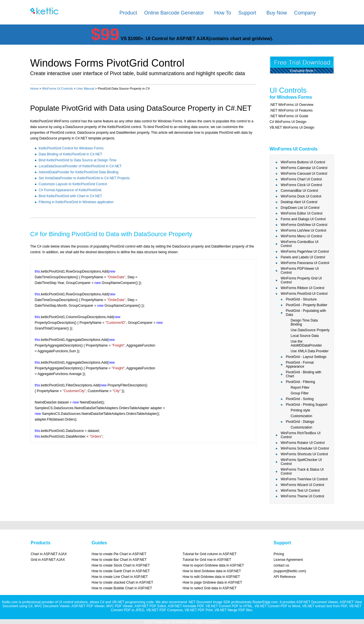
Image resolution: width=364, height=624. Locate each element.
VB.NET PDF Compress (164, 610)
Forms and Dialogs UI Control (303, 219)
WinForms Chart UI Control (301, 179)
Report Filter (300, 388)
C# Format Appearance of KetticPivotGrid (70, 190)
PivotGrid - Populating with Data (306, 313)
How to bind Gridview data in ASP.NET (212, 571)
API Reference (285, 577)
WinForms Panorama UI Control (305, 263)
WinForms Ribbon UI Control (302, 288)
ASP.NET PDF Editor (150, 606)
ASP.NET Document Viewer (317, 602)
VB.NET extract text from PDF (324, 606)
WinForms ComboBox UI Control (300, 244)
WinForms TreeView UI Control (304, 479)
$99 (105, 34)
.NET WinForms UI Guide (289, 116)
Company (305, 13)
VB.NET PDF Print (198, 610)
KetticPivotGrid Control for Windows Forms (71, 148)
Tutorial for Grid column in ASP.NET (210, 554)
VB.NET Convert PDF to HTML (229, 606)
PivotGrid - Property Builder (307, 305)
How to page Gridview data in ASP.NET (212, 582)
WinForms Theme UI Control (302, 496)
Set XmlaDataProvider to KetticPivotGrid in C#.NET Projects (84, 178)
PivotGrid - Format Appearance (300, 364)
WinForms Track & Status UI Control (302, 471)
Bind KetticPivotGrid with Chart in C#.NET (70, 196)
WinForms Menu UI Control (301, 236)
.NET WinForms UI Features (291, 110)
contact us (281, 565)
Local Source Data (305, 336)
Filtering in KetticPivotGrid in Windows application (76, 202)
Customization (301, 416)
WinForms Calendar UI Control (304, 168)
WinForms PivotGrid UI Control (304, 294)
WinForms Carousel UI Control (304, 174)
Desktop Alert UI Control (299, 202)
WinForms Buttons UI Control (303, 162)
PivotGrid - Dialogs (300, 422)
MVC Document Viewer (52, 606)
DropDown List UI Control (300, 208)
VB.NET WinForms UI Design (292, 127)
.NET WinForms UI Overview (291, 105)
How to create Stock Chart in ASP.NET (121, 565)
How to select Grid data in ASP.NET (210, 588)
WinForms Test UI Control (300, 491)
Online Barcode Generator (174, 13)
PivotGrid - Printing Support (307, 405)
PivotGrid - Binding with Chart (304, 374)
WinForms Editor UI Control (302, 213)
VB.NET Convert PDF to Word (277, 606)
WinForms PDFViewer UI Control (300, 271)
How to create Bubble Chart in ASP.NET (122, 588)
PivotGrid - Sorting (300, 399)
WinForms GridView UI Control (304, 225)
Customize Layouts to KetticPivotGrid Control (73, 184)
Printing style (300, 410)
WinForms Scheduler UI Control (305, 448)
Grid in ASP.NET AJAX (48, 560)
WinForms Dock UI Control (301, 196)
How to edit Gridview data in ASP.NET (211, 577)
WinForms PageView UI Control (305, 252)
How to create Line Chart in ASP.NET (120, 577)
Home (34, 88)
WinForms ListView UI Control (303, 230)
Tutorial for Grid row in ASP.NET (207, 560)
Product (128, 13)
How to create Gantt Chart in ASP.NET (121, 571)
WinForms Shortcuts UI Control (304, 454)
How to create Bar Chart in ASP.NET (119, 560)
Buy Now (277, 13)
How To (223, 13)
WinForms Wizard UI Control (302, 485)
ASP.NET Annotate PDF (186, 606)
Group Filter (300, 393)
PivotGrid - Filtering (300, 382)
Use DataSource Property (310, 330)
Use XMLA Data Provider (310, 351)
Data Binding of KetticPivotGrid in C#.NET (70, 154)
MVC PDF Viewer (120, 606)
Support (247, 13)
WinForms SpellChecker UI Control (301, 462)
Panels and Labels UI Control (303, 257)
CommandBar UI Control (299, 191)
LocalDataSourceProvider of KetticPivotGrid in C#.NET (80, 166)
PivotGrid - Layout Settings (306, 357)
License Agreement (288, 560)
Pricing (279, 554)
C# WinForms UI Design (288, 122)
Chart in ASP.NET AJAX (49, 554)
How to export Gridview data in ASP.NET (213, 565)
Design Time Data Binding (304, 322)
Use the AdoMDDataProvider (306, 343)
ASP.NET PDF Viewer (88, 606)
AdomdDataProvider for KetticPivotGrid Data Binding (78, 172)
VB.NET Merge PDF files (233, 610)
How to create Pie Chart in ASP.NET (119, 554)
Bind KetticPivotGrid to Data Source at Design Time (77, 160)
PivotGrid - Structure (301, 299)
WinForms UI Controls (57, 88)
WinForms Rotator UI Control (303, 443)
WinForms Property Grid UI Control (301, 280)
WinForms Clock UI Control (301, 185)
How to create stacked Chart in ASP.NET (122, 582)
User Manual (85, 88)
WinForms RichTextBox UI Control (301, 435)
